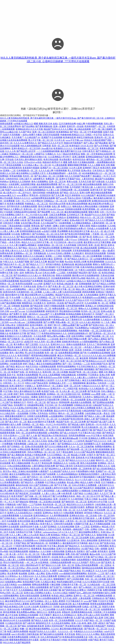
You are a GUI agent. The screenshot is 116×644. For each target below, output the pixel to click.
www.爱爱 (96, 394)
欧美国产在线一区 (20, 372)
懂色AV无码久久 (66, 480)
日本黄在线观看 (56, 240)
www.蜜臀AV (23, 195)
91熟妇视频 (68, 513)
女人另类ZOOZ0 (26, 576)
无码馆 (56, 607)
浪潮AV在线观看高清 (76, 344)
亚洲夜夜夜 (45, 596)
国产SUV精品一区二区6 (102, 557)
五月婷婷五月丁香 (75, 215)
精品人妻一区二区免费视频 (16, 438)
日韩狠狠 (109, 217)
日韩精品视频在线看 (74, 416)
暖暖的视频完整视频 (77, 165)
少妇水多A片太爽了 (48, 444)
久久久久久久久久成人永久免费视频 (99, 355)
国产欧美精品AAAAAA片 (94, 361)
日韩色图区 (104, 546)
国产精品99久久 (72, 546)
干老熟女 (37, 532)
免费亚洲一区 (52, 179)
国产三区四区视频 (75, 579)
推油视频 (23, 573)
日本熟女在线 (30, 286)
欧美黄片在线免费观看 (28, 375)
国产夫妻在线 (98, 182)
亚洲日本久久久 (58, 344)
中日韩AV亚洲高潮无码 (11, 168)
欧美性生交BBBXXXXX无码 (49, 510)
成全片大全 (94, 543)
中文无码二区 (51, 405)
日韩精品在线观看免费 (61, 562)
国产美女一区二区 (78, 132)
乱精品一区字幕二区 (92, 607)
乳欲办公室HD (74, 198)
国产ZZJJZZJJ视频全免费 (56, 447)
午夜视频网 (26, 609)
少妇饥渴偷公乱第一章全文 (97, 413)
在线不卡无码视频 (11, 135)
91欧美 (23, 220)
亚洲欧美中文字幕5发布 (83, 518)
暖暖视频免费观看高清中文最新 (24, 640)
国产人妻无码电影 (46, 491)
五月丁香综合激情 (65, 452)
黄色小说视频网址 (40, 182)
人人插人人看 (22, 430)
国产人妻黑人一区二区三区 (13, 309)
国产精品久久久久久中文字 (50, 143)
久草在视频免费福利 (56, 173)
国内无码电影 (39, 193)
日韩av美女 (10, 325)
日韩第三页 (34, 637)
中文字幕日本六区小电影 (90, 433)
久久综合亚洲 (26, 516)
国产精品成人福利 (76, 424)
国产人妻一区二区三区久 (41, 579)
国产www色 (61, 198)
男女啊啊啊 (62, 231)
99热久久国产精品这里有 (36, 383)
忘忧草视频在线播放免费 (39, 320)
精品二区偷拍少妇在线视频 (25, 471)
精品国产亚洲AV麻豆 (55, 521)
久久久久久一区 (65, 631)
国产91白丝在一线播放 (27, 397)
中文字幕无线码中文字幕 (68, 267)
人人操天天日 (100, 187)
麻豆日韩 (4, 640)
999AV (3, 206)
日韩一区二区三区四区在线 (101, 637)
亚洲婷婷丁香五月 (91, 168)
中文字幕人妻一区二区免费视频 (18, 380)
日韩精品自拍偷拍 (47, 270)
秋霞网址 (67, 256)
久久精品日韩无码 (13, 623)
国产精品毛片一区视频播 (32, 482)
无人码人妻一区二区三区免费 (73, 391)
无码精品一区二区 (30, 424)
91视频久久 (51, 154)
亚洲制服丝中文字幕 (70, 248)
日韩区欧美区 (23, 325)
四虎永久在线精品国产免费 (30, 378)
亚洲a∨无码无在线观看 (97, 400)
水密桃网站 (82, 375)
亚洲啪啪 (86, 394)
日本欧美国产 (98, 491)
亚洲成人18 (90, 306)
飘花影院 (35, 449)
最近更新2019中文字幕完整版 (97, 242)
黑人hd (38, 273)
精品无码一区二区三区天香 (99, 278)
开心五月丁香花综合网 (42, 463)
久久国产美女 (25, 132)
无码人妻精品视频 (89, 540)
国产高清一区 (95, 273)
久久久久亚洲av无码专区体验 (24, 408)
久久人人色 (10, 151)
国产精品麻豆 (16, 267)
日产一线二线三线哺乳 (102, 129)
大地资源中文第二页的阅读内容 (67, 397)
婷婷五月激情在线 (85, 137)
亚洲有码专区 (104, 540)
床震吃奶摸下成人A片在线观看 (38, 358)
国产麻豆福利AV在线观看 (52, 634)
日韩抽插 (16, 306)
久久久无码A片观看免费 (46, 576)
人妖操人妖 (32, 444)
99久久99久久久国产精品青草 (17, 642)
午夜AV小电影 (91, 499)
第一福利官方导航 (60, 187)
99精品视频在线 (68, 375)
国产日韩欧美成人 (73, 380)
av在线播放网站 (19, 289)
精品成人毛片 (108, 527)
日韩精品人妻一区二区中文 (46, 427)
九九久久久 (44, 344)
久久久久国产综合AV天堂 (77, 300)
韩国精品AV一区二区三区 (21, 154)
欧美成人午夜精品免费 (35, 455)
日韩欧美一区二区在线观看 (73, 400)
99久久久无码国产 (80, 562)
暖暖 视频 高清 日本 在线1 (46, 124)
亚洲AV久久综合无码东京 (47, 369)
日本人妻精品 (9, 557)
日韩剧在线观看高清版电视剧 (52, 540)
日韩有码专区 (12, 179)
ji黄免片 (102, 623)
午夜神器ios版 (58, 320)
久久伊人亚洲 (75, 168)
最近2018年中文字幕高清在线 (67, 411)
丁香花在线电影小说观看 (19, 226)
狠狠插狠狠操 (79, 383)
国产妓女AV (52, 402)
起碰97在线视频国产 (69, 226)
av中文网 (22, 217)
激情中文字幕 (11, 331)
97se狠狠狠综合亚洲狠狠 (99, 353)
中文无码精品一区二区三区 (103, 300)
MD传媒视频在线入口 (92, 173)
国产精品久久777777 (35, 264)
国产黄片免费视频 (44, 411)
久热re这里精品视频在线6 (19, 466)
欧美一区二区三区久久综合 (34, 441)
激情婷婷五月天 (43, 623)
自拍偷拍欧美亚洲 (35, 626)
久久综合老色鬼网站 (61, 623)
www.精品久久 (42, 618)
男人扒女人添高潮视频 (49, 375)
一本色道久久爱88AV (92, 347)
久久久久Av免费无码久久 (25, 143)
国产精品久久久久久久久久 (24, 278)
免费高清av (34, 524)
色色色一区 (28, 176)
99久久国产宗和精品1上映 (41, 485)
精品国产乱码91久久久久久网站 (58, 129)
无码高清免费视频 (77, 435)
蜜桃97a (96, 264)
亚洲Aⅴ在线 (106, 311)
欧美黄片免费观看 (16, 204)
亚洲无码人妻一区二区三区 (87, 609)
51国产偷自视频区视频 (10, 303)
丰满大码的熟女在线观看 (92, 267)
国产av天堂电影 (101, 146)
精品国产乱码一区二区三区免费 (71, 422)
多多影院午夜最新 (31, 168)
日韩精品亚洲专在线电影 (25, 212)
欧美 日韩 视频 (108, 165)
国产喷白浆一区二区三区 (96, 629)
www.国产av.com (17, 311)
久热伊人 (48, 477)
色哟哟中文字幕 (95, 590)
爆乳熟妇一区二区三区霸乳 (99, 159)
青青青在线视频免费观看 (102, 604)
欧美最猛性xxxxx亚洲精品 (95, 297)
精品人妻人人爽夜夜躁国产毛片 (90, 289)
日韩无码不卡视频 (11, 223)
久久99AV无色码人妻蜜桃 (59, 253)
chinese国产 (44, 314)
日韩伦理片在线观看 (63, 524)
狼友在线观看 (93, 281)
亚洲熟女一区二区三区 (24, 300)
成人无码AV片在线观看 (40, 350)
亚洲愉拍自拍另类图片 (89, 474)
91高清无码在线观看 (72, 292)
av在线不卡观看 (49, 231)
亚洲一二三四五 (82, 527)
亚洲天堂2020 (45, 397)
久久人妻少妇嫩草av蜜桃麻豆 (23, 245)
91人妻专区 (23, 350)
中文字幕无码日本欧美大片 (69, 297)
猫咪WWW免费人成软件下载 (79, 430)
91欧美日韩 (41, 546)
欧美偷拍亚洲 (69, 137)
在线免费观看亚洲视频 (69, 353)
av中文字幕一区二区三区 (33, 488)
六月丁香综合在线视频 (10, 165)
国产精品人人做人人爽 (95, 416)
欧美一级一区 (51, 353)
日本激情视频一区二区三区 (86, 148)
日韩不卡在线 (108, 411)
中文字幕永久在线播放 (55, 482)
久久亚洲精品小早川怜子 (60, 157)
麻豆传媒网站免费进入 (89, 532)
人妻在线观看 (85, 598)
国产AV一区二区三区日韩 (70, 184)
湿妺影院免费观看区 (71, 568)
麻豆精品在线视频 (83, 264)
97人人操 (4, 220)
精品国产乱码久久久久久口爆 (69, 295)
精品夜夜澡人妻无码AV (55, 281)
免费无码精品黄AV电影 (29, 538)
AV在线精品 (55, 560)
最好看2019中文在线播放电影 (86, 275)
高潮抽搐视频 (85, 284)
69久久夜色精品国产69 (51, 637)
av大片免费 (53, 480)
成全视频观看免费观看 (47, 184)
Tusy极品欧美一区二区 (18, 524)
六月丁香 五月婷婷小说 (49, 408)
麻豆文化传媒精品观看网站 (49, 364)
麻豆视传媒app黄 (70, 438)
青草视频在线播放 (55, 237)
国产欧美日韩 (94, 391)
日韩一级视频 (101, 549)
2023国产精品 (87, 549)
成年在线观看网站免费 (71, 607)
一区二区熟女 (105, 565)
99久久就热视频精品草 (31, 146)
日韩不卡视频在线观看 (54, 306)
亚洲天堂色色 (29, 400)
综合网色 (105, 615)
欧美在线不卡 (88, 314)
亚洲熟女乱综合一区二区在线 (83, 516)
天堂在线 (9, 159)
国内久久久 (42, 612)
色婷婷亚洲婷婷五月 (103, 317)
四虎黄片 (81, 551)
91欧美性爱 (67, 493)
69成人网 (81, 124)
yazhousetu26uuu (50, 532)
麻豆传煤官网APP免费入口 (101, 204)
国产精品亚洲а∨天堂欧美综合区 (53, 435)
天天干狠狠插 (107, 482)
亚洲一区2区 (94, 245)
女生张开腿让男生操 (30, 223)
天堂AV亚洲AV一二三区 (14, 435)
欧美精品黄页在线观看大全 (75, 637)
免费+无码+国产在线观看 (77, 554)
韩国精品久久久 (60, 463)
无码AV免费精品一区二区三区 (41, 452)
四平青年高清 (13, 206)
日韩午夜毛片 (89, 151)
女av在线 (103, 499)
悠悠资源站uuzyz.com (59, 317)
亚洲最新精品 (73, 217)
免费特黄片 (26, 234)
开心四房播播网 (66, 405)
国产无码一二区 (43, 458)
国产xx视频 (91, 551)
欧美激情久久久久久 (63, 148)
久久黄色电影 (77, 499)
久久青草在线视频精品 (35, 190)
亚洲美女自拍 (54, 612)
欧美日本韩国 (24, 521)
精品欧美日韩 (65, 604)
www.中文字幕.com (74, 140)
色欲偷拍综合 (6, 529)
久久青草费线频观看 (59, 516)
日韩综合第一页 (85, 240)
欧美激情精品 (63, 132)
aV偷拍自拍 (11, 270)
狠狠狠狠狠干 (60, 579)
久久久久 (108, 513)
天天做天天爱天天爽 (27, 389)
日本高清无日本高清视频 (85, 466)
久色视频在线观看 (29, 206)
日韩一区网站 (91, 529)
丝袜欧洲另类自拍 (70, 342)
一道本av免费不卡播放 (31, 135)
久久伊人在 (59, 140)
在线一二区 (106, 394)
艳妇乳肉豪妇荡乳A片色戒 (69, 582)
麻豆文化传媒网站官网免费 (22, 618)
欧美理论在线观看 (24, 284)
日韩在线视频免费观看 (35, 394)
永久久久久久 (9, 237)
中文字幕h (8, 391)
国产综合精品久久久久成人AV (27, 275)
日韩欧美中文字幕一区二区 (62, 289)
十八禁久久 (26, 297)
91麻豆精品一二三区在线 (47, 339)
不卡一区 (19, 358)
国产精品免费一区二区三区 (79, 449)
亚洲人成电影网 (97, 538)
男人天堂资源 (74, 171)
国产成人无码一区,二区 (16, 422)
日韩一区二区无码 (106, 516)
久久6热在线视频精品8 (67, 474)
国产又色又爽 (58, 195)
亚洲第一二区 (9, 171)
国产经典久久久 (88, 535)
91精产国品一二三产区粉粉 (29, 504)
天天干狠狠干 (45, 615)
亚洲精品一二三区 (18, 477)
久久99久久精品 (60, 593)
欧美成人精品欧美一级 (67, 284)
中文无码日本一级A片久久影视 (68, 242)
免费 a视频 (14, 220)
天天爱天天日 (14, 460)
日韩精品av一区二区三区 (55, 201)
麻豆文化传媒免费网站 (93, 380)
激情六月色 (108, 184)
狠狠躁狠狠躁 (58, 554)
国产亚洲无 (106, 562)
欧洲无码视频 (45, 328)
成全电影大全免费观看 (81, 402)
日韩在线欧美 (58, 300)
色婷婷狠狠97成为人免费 (104, 593)
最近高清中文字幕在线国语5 (82, 477)
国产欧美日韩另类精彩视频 (77, 234)
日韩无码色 (82, 245)
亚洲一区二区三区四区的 (44, 132)
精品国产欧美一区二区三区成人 (83, 372)
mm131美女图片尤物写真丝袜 (25, 634)
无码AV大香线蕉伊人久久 (17, 587)
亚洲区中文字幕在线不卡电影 (54, 640)
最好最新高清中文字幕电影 (75, 543)
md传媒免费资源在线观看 (43, 198)
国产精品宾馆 (36, 306)
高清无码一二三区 (96, 573)
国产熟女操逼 (34, 220)
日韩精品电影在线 (105, 306)
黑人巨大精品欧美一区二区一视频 (97, 427)
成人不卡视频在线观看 (100, 524)
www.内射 (38, 284)
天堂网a (33, 413)
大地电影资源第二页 (38, 430)
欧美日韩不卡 (6, 540)
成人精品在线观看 (82, 129)
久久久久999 (101, 571)
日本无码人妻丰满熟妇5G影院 (29, 159)
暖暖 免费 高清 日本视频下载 (48, 590)
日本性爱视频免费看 (75, 306)
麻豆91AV (20, 366)
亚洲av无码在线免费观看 (86, 565)
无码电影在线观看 (73, 209)
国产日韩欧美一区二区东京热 (21, 339)
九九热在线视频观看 (35, 311)
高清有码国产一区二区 (95, 126)
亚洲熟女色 (70, 551)
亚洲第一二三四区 (54, 256)
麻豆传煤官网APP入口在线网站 (40, 295)
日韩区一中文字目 (94, 135)
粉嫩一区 (24, 629)
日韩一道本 (19, 273)
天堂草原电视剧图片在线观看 (86, 251)
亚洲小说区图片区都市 (74, 507)
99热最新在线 (53, 193)
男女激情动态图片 (74, 626)
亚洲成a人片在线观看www (26, 540)
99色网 (21, 518)
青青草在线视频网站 (66, 366)
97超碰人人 (30, 386)
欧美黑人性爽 (80, 262)
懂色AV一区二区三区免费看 (71, 413)
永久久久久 (19, 187)
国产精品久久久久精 (51, 565)
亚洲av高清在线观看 (34, 447)
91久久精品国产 (88, 195)
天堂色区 (43, 568)
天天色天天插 (85, 182)
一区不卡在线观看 (8, 521)
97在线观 (8, 212)
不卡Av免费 (15, 297)
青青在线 (35, 226)
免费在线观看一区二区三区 (65, 309)
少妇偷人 (21, 557)
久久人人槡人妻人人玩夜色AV (84, 378)
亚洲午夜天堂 (96, 190)
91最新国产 (44, 471)
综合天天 (107, 458)
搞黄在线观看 (6, 124)
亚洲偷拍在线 (68, 264)
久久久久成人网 (46, 171)
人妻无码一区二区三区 (76, 521)
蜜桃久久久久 (104, 466)
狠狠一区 (85, 154)
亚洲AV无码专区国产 (55, 626)
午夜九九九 (8, 262)
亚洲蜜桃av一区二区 (23, 253)
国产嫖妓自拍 (22, 502)
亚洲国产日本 (109, 518)
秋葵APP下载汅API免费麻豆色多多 (59, 496)
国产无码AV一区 (35, 477)
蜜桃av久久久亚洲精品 (89, 309)
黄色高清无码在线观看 (95, 253)
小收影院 (37, 513)
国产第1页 (87, 237)
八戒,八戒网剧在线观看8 (67, 491)
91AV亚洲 (65, 408)
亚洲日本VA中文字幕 (97, 502)
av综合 (38, 162)
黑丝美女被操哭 (15, 347)
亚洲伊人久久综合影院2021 (20, 513)
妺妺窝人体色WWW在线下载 (59, 488)
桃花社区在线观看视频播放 (65, 331)
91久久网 (44, 507)
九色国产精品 (6, 405)
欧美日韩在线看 (51, 159)
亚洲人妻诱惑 (59, 601)
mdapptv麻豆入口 (8, 195)
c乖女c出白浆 (32, 568)
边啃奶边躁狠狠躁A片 (78, 333)
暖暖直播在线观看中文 (16, 416)
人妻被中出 (39, 154)
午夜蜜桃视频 (60, 171)
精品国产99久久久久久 (96, 441)
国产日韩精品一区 (15, 447)
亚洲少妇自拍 (13, 609)
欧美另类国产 (24, 355)
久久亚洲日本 (73, 540)
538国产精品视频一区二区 (97, 336)
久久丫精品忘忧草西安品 (68, 154)
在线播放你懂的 (68, 560)
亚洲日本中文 (24, 549)
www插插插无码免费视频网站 (73, 573)
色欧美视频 (84, 331)
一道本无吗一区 (74, 173)
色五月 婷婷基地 (72, 195)
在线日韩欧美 (103, 270)
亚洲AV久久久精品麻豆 (34, 256)
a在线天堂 (29, 342)
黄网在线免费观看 (40, 585)
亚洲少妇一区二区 (32, 209)
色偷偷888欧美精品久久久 (72, 135)
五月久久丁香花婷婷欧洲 (98, 344)
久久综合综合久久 (89, 546)
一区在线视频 (22, 413)
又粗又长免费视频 (57, 215)
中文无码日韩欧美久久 (87, 366)
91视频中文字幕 (81, 524)
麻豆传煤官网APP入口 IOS (17, 601)
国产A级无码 (29, 623)
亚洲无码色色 (9, 292)
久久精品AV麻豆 (48, 582)
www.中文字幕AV (94, 435)
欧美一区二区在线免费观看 (62, 620)
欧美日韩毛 (106, 168)
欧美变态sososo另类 (53, 378)
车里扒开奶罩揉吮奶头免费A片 (72, 228)
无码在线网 (66, 251)
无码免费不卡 (20, 405)
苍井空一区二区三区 (36, 402)
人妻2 (67, 240)
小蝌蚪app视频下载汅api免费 (74, 325)
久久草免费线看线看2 (10, 482)
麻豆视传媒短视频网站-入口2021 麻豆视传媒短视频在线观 (56, 629)
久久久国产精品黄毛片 (84, 488)
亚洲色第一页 (60, 259)
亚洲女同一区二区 (103, 137)
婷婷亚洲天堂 (52, 311)
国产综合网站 (28, 126)
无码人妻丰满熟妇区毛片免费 (27, 391)
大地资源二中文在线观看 (94, 350)
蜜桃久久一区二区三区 (37, 317)
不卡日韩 (83, 438)
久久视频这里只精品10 (55, 217)
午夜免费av (87, 198)
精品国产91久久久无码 (95, 215)
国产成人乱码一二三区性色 (72, 441)
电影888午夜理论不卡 (52, 162)
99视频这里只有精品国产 (94, 626)
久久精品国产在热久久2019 (62, 471)
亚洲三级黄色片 (17, 386)
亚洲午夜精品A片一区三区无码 (26, 148)
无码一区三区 (68, 565)
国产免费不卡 (16, 314)
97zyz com (41, 518)
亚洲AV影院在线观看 (29, 596)
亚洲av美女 (86, 171)
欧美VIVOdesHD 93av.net (53, 209)
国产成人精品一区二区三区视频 (49, 176)
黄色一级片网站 (17, 353)
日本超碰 (44, 560)
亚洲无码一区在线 (55, 303)
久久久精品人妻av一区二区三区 (36, 165)
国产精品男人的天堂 (26, 151)
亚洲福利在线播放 (95, 521)
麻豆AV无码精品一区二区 (69, 355)
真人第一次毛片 (17, 554)
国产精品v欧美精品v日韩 (12, 607)
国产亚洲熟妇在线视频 (103, 402)
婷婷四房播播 (89, 292)
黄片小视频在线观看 (21, 463)
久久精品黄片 (78, 253)
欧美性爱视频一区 (91, 209)
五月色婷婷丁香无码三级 (81, 187)
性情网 (66, 378)
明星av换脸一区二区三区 (67, 322)
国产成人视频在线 (16, 455)
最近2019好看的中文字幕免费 (41, 422)
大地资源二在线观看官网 (79, 201)
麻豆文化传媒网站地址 (20, 474)
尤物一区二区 (69, 510)
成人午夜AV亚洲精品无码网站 (88, 286)
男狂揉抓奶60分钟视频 (70, 311)
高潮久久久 (98, 237)
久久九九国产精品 (85, 510)
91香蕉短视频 (58, 551)
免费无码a (30, 273)
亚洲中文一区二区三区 (84, 596)
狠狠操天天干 (20, 402)
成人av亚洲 (30, 518)
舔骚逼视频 (100, 488)
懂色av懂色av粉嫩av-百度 (59, 336)
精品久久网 (45, 535)
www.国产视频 (90, 601)
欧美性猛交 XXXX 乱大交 (81, 146)
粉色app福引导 (56, 507)
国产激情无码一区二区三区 (74, 502)
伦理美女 (53, 413)
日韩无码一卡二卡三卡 (13, 383)
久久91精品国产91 (49, 223)
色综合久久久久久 (22, 198)
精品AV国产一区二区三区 (23, 458)
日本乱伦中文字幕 (81, 557)
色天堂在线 (70, 634)
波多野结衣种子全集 (29, 527)
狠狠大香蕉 (94, 212)
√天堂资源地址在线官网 (101, 154)
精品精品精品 (46, 499)
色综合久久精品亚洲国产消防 (98, 140)
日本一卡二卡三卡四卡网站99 (29, 201)
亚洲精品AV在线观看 (28, 615)
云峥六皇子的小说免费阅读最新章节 (45, 598)
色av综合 (69, 262)
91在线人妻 (74, 463)
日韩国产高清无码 (48, 228)
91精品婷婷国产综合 (91, 411)
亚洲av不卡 (42, 286)
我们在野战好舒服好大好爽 (22, 510)
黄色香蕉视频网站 (30, 460)
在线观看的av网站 (13, 582)
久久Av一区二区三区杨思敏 (81, 447)
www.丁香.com (31, 328)
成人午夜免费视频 (81, 604)
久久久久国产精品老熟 (84, 452)
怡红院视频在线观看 (19, 551)
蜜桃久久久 (12, 248)
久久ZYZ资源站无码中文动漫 (96, 582)
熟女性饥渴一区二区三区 (54, 504)
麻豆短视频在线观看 (92, 184)
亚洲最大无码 (6, 187)
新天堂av (7, 471)
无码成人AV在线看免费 (98, 228)
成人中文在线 (11, 615)
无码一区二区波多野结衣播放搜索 (31, 433)
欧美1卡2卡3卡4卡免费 (22, 427)
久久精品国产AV (33, 137)
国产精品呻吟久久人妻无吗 (57, 469)
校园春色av (34, 551)
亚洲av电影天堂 (77, 220)
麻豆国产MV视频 (56, 262)
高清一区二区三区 (60, 146)
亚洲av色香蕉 (52, 573)
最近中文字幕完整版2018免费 (73, 339)
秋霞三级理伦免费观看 (18, 631)
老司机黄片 (103, 551)
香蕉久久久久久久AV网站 (88, 634)
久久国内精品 (59, 449)
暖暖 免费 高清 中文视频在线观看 (79, 162)
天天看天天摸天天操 (32, 347)
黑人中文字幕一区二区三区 (41, 140)
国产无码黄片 (7, 358)
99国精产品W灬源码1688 (80, 593)
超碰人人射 (90, 419)
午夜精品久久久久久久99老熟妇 (88, 631)
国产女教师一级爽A (50, 226)
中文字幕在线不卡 (74, 601)
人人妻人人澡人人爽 (51, 493)
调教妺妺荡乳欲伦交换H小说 (34, 157)
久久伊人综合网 (31, 607)
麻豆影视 (84, 358)
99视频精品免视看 (104, 596)
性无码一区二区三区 (90, 311)
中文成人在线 (27, 419)
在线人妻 (56, 206)
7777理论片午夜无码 (28, 331)
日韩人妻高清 (49, 347)
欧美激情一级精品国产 (73, 529)
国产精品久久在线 (40, 620)
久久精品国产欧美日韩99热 (71, 419)
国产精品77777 (34, 333)
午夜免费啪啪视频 (94, 124)
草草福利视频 (16, 176)
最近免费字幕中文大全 (71, 151)
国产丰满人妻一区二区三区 (61, 286)
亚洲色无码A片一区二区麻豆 (50, 386)
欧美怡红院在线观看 (78, 640)
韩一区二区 (103, 303)
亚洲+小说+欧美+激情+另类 (84, 623)
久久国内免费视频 (91, 320)
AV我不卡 (91, 455)
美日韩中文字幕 (53, 251)
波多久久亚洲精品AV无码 (53, 538)
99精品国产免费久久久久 (35, 480)
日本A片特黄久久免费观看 (83, 408)
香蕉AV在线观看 (64, 275)
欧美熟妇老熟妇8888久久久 (54, 333)
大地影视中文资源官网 (70, 427)
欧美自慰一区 (37, 469)
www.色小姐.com (17, 322)
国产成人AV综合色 (69, 433)
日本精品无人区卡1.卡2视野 (44, 571)
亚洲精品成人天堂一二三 (60, 383)
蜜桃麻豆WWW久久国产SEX (21, 369)
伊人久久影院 (31, 187)
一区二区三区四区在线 (100, 331)
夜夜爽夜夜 (36, 549)
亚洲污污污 (61, 549)
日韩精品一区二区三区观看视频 (87, 256)
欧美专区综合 (79, 159)
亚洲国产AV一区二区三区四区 (54, 168)
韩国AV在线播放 (99, 226)
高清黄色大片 (46, 607)
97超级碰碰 (104, 206)
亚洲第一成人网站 (36, 573)
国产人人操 (32, 435)
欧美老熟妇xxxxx (60, 477)
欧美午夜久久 (47, 524)
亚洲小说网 (85, 193)
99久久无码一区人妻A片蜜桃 (48, 342)
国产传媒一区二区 (33, 496)
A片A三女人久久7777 (68, 532)
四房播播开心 (55, 543)
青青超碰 (93, 358)
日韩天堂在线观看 (51, 135)
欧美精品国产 (32, 560)
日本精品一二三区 (82, 364)
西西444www (43, 389)
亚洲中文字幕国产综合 (70, 179)
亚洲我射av (96, 527)
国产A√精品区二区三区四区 (92, 587)
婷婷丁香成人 (29, 364)
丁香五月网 (42, 240)
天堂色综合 (43, 413)
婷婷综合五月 (44, 278)
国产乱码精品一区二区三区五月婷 (48, 234)
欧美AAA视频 (66, 557)
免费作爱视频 (109, 590)
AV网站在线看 (24, 449)
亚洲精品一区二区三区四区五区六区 (64, 394)
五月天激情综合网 (67, 124)
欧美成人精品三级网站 (62, 596)
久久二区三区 (57, 212)
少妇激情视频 (65, 223)
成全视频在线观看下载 (13, 328)
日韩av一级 (103, 529)
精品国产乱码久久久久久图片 (43, 631)
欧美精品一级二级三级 (27, 270)
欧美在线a (84, 389)
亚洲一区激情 (59, 126)
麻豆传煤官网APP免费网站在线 (22, 240)
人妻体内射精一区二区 (102, 223)
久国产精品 (78, 493)
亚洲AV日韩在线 (57, 430)
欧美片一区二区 (104, 408)
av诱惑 (3, 447)
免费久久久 (66, 206)
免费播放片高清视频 (12, 256)
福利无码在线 (45, 187)
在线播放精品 (108, 444)
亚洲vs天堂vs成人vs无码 (88, 615)
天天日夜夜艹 (18, 137)
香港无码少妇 (49, 275)
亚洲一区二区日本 (57, 182)
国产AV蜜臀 (49, 322)
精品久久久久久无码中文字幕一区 (37, 242)
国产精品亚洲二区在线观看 (28, 493)
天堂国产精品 (20, 543)
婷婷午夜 (109, 538)
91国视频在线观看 (48, 366)
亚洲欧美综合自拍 (100, 201)
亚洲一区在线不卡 (62, 499)
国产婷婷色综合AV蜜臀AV (74, 590)
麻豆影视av (92, 383)
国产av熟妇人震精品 (97, 339)
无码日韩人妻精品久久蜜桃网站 (24, 499)
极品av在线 (95, 554)
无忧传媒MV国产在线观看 (43, 474)
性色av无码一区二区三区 (11, 593)
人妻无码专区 (88, 179)
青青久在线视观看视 (39, 587)
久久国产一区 (45, 331)
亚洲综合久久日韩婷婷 (20, 182)
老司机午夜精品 (53, 264)
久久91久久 (110, 262)
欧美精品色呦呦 (73, 314)
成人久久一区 (97, 231)
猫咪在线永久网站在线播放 (85, 206)
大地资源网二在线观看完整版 (22, 184)
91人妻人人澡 (53, 190)
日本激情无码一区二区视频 (29, 292)
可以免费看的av (82, 328)
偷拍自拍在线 (22, 485)
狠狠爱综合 (27, 303)
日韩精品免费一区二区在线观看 (74, 190)
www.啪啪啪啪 (24, 585)
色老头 (6, 408)
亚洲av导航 (53, 441)
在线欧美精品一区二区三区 (50, 245)
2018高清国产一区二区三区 (52, 460)
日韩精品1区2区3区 (83, 405)
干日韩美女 (93, 375)
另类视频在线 (40, 253)
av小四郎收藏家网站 (89, 342)
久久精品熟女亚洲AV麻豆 (41, 259)
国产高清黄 (36, 361)
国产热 (83, 353)
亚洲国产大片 (50, 284)
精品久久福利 (87, 482)
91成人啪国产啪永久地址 (69, 571)
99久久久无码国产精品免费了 (78, 176)
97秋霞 (97, 482)
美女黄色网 (12, 573)
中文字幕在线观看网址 (20, 469)
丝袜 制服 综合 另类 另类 (63, 458)
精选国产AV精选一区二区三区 (100, 576)
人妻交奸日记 (22, 579)
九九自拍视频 (91, 303)
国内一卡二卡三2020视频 (44, 609)
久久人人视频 (94, 165)
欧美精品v (56, 535)
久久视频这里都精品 (81, 223)
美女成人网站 (73, 482)
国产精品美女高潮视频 (49, 248)
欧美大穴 (58, 513)
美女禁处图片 (65, 159)
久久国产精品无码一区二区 (39, 309)
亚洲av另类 (105, 375)
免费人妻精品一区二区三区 (69, 347)
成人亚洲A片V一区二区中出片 (17, 193)
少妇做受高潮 (16, 364)
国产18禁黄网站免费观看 (15, 317)
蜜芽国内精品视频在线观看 (44, 355)
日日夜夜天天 (40, 303)
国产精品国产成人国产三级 (99, 422)
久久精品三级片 (91, 493)
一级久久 (31, 289)
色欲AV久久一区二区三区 (92, 217)
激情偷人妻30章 (15, 400)
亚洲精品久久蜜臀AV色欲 (100, 438)
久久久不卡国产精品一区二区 (89, 620)
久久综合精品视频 (66, 527)
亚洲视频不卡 (16, 286)
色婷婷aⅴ (4, 182)
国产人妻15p (46, 449)
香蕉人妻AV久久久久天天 (17, 251)
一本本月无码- (14, 242)
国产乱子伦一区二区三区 (46, 419)
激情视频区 (89, 369)
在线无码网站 (78, 336)
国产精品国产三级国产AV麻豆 (55, 220)
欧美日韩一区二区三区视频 (55, 372)
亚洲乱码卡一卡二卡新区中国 (64, 389)
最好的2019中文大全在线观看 (17, 620)
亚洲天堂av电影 (78, 278)
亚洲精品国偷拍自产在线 (97, 157)
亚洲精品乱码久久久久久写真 (29, 129)
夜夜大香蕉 (85, 226)
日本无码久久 (99, 171)
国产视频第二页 (37, 251)
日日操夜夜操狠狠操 (60, 278)
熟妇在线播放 (49, 549)
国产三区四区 (32, 344)
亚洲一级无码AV (30, 314)
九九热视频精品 (26, 590)
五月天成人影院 (70, 598)
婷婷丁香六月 (54, 325)
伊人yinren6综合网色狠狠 (72, 369)
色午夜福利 (50, 267)
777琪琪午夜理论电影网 (24, 546)
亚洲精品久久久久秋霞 (24, 529)
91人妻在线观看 (59, 165)
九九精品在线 (93, 585)
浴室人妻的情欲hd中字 (30, 565)
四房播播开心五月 (92, 444)
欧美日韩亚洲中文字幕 (79, 231)
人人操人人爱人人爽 (52, 292)
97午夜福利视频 (95, 132)
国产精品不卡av (100, 430)
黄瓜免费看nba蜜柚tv (26, 612)
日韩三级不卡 (25, 179)
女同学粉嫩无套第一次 (67, 270)
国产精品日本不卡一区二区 (13, 264)
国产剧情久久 (43, 289)
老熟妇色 (66, 612)
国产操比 (22, 626)
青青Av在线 (72, 182)
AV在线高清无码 (22, 507)
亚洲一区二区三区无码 (71, 361)
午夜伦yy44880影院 (87, 270)
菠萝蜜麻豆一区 (108, 480)
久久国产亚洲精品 (48, 527)
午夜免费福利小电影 (85, 471)
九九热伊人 (88, 397)
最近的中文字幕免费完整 (48, 400)
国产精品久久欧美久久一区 (80, 259)
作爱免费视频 (20, 444)
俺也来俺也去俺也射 (103, 198)
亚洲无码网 (35, 604)
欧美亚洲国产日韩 (31, 582)
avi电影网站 (53, 433)
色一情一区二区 (54, 438)
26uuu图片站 (47, 148)
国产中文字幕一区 (63, 485)
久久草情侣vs (11, 576)
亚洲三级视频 (78, 157)
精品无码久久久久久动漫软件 (80, 504)
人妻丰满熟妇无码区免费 (43, 466)
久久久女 (59, 380)
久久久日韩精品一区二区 (44, 297)
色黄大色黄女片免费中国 (61, 618)
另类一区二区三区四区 (63, 328)
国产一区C (67, 364)
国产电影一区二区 (37, 438)
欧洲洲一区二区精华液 (81, 469)
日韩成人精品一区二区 (33, 267)
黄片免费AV (19, 344)
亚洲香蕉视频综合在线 (30, 231)
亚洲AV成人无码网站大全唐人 (38, 593)
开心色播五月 (88, 571)
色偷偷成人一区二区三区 (36, 204)
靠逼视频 (25, 306)
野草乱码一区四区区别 (40, 195)
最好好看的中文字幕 (15, 295)
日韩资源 (46, 146)
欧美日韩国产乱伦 (99, 364)
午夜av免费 (46, 554)
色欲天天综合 (32, 366)
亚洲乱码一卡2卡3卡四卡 (97, 424)
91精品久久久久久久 (91, 386)
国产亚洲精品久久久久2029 (70, 444)
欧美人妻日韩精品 (11, 419)
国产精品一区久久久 (69, 193)
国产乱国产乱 (56, 587)
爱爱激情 (79, 513)
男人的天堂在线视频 (34, 353)
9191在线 (16, 234)
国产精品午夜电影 (60, 350)
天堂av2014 (29, 162)
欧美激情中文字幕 (18, 333)
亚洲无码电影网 (33, 557)
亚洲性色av (48, 513)
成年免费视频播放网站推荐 (18, 361)
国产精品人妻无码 (64, 466)
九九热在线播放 (91, 295)
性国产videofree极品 (14, 190)
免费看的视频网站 (103, 447)
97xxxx (73, 240)
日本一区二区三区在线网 (77, 538)
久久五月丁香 (106, 493)
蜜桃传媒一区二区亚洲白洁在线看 (45, 502)
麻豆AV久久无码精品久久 (64, 615)
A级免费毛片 (39, 179)
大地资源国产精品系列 (77, 273)
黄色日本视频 (44, 206)
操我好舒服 (102, 535)
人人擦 (98, 518)
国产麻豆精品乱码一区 (37, 543)
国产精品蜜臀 (44, 212)
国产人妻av (89, 143)
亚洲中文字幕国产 (51, 361)
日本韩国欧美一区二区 (27, 171)
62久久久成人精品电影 (90, 322)
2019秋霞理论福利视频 (20, 571)
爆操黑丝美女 (74, 549)
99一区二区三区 (32, 554)
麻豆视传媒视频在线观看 (76, 212)
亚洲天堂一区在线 (75, 126)
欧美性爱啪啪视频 (96, 262)
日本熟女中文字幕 (24, 532)
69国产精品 (93, 640)
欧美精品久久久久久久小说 (59, 518)
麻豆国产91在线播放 (104, 179)
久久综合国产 (55, 568)
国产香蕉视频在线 (44, 126)
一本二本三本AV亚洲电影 (37, 562)
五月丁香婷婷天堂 (74, 320)
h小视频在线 (85, 491)
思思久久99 (95, 562)
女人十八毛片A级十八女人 (87, 480)
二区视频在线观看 (35, 217)
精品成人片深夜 (78, 455)
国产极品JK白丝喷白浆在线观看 (31, 237)
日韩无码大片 (22, 259)
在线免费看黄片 (84, 560)
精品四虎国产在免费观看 (31, 281)
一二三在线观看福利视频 (48, 151)
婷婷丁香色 (19, 394)
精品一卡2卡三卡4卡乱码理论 (53, 424)
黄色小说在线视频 (89, 463)
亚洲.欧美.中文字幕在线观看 (89, 458)
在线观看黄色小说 (14, 480)
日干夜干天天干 (10, 590)
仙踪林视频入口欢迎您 (44, 380)
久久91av (35, 507)
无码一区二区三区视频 (95, 579)
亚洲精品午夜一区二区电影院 (71, 576)
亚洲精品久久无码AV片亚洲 (49, 529)
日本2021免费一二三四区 (54, 273)
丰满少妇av (106, 532)
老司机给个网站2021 (93, 513)
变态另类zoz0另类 (57, 204)
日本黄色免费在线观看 (18, 637)
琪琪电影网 (64, 402)
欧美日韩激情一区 (38, 325)
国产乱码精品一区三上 (41, 601)
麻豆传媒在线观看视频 (101, 193)
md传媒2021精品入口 (23, 124)
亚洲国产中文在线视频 (52, 137)
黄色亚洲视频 (9, 612)
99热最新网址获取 (35, 405)
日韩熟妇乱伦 (98, 598)
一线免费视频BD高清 (105, 162)
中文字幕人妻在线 (56, 546)
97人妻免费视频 (58, 314)
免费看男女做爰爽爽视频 (81, 317)
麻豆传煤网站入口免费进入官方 (31, 173)
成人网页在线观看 (50, 604)
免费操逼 (90, 507)
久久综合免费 (40, 336)
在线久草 (9, 507)
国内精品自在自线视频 (92, 568)
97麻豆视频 (55, 585)
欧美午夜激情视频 (101, 449)
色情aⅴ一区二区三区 (71, 535)
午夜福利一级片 (70, 587)
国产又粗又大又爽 (38, 262)
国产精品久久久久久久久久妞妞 (80, 460)
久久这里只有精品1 (65, 609)
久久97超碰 (46, 551)
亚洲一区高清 (75, 350)
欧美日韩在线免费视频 (77, 204)
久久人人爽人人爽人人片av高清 (24, 535)
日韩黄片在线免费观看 (37, 416)
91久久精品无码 (7, 413)
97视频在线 (10, 504)
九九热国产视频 (22, 262)
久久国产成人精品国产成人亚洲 (88, 618)
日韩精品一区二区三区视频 (26, 228)
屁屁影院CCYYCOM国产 (25, 491)
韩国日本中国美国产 (73, 143)
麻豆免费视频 (37, 521)
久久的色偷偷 (70, 245)
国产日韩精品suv (43, 300)
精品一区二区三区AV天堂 (23, 411)
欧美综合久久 (35, 372)
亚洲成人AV (15, 488)
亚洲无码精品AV (41, 516)
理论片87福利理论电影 (13, 562)
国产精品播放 (101, 143)
